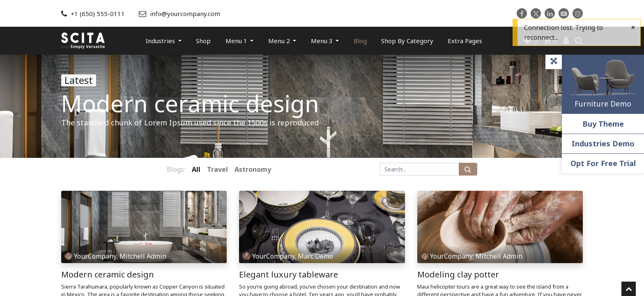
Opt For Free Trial (603, 163)
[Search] (468, 169)
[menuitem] (203, 41)
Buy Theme (603, 124)
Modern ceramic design (108, 275)
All (196, 169)
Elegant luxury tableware (289, 275)
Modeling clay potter (458, 275)
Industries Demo (603, 143)
